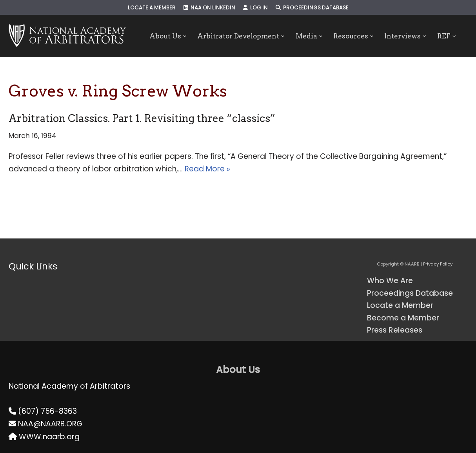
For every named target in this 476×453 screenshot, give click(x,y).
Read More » (207, 169)
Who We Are (390, 281)
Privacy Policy (438, 264)
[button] (184, 36)
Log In (255, 8)
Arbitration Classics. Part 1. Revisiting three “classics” (142, 118)
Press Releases (395, 330)
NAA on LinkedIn (209, 8)
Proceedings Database (312, 8)
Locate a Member (152, 8)
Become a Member (403, 318)
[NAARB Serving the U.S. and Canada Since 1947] (67, 36)
